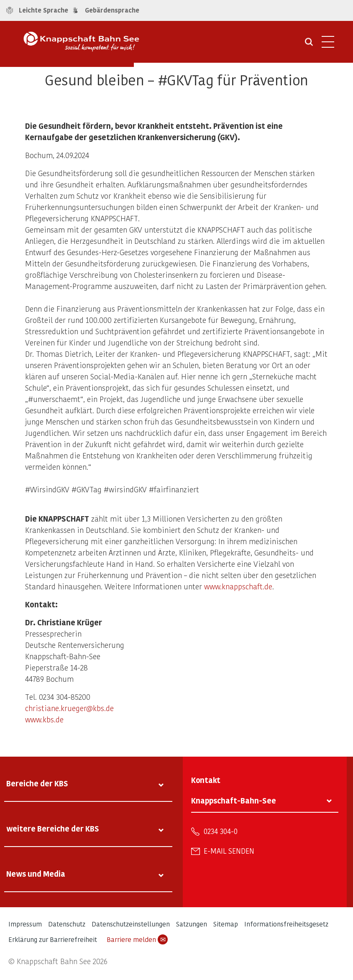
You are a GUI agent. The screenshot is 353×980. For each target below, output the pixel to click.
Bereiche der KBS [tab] (37, 783)
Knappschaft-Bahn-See (234, 800)
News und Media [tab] (36, 874)
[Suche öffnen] (309, 45)
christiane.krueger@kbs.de (69, 708)
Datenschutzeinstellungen (131, 924)
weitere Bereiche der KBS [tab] (53, 828)
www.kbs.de (44, 719)
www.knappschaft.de (238, 586)
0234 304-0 (221, 831)
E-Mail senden (229, 851)
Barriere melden (137, 939)
